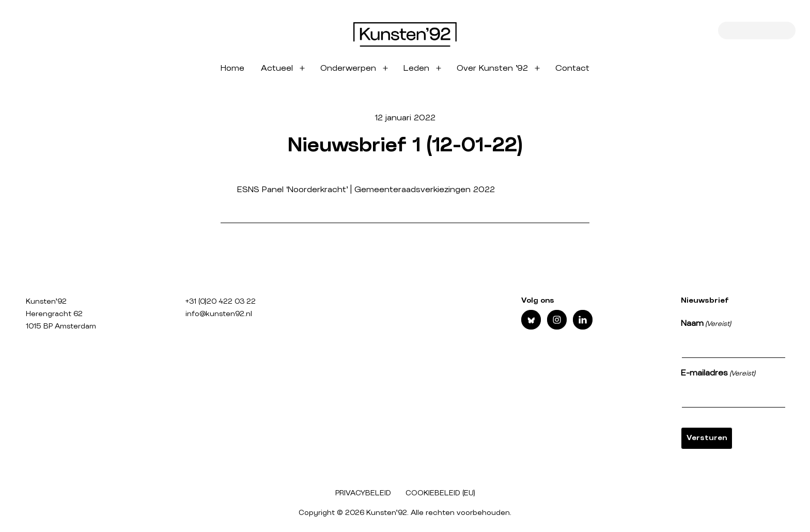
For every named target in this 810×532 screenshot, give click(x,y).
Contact (572, 68)
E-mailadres (718, 374)
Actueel (277, 68)
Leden (416, 68)
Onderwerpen (348, 68)
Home (232, 68)
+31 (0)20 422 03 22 (221, 302)
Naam (706, 324)
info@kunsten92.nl (219, 314)
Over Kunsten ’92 (492, 68)
